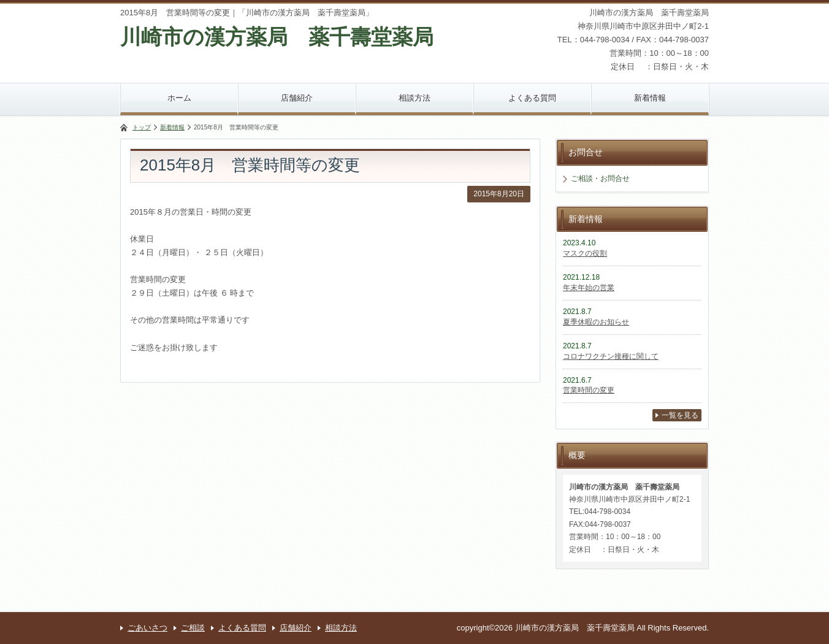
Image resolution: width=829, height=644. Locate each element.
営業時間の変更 (589, 390)
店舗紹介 (297, 98)
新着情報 (650, 98)
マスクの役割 (585, 253)
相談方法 (415, 98)
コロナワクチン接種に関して (611, 356)
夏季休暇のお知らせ (596, 322)
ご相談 (193, 628)
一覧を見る (680, 415)
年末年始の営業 (589, 288)
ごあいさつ (147, 628)
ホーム (179, 98)
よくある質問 (532, 98)
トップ (142, 127)
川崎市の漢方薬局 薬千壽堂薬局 (277, 37)
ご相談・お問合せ (600, 178)
